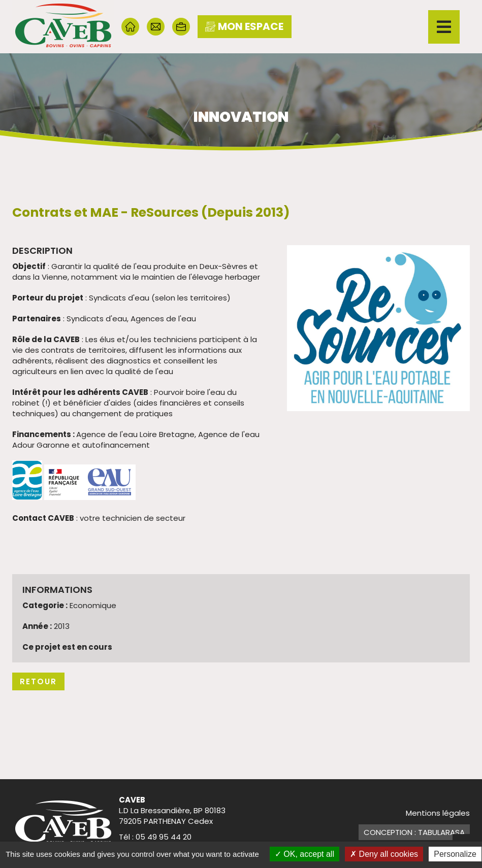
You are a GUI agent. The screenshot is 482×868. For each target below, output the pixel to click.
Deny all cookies (384, 854)
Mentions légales (438, 813)
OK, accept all (304, 854)
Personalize (455, 854)
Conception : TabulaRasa (414, 832)
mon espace (244, 26)
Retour (38, 681)
